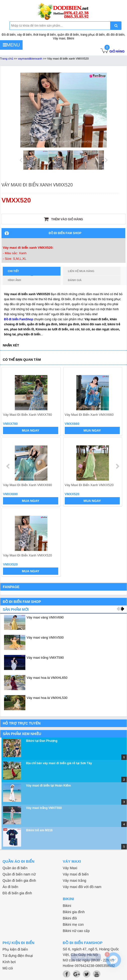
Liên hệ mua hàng (81, 271)
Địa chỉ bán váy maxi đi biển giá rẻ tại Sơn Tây (59, 763)
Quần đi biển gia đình (19, 881)
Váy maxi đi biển (76, 874)
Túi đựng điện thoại (18, 956)
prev (8, 466)
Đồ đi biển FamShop (19, 319)
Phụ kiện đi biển (15, 949)
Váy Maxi (70, 868)
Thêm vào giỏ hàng (63, 219)
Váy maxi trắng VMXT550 (44, 808)
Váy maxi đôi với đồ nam (82, 887)
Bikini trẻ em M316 (39, 830)
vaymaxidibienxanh (30, 59)
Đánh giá (75, 280)
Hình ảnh (14, 280)
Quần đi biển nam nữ (19, 874)
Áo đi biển (10, 887)
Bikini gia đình (74, 912)
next (117, 466)
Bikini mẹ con (73, 924)
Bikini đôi (70, 918)
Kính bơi (9, 962)
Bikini (67, 906)
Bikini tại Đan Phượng (42, 741)
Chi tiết (20, 273)
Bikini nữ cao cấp (76, 931)
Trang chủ (7, 59)
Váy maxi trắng (75, 881)
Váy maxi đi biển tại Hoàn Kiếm (48, 786)
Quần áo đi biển (15, 868)
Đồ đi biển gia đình (17, 893)
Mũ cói (8, 968)
